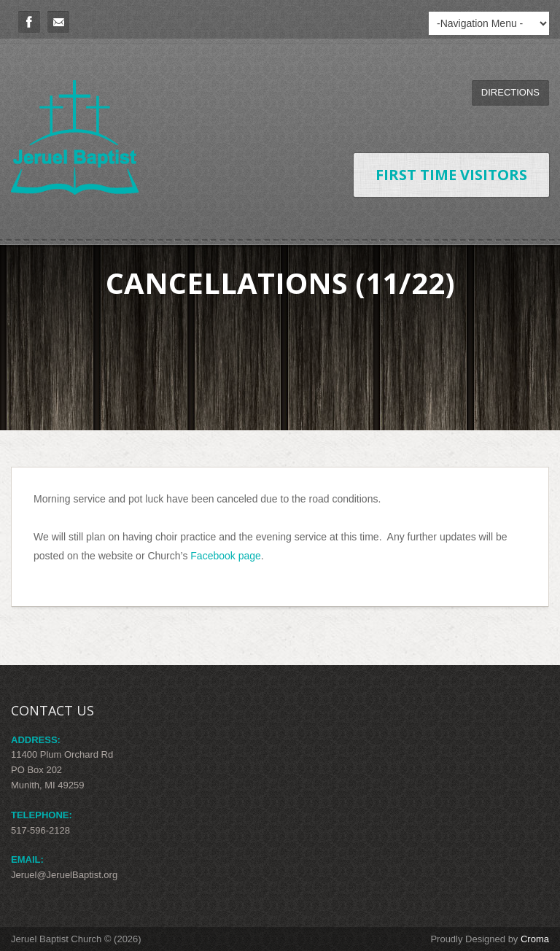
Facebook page (226, 556)
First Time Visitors (451, 175)
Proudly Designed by (490, 939)
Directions (510, 92)
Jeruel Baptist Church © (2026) (76, 939)
